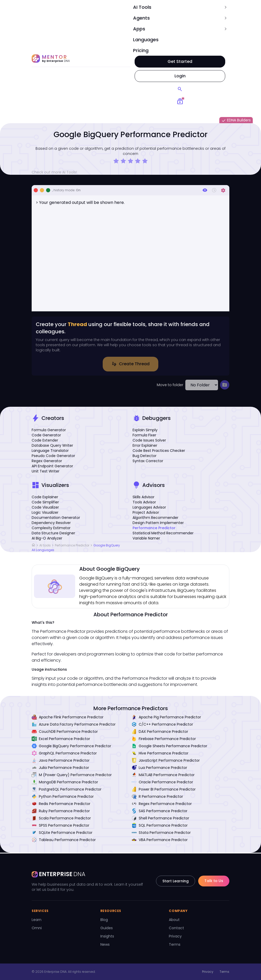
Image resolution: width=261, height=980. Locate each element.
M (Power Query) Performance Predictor (72, 776)
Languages (146, 40)
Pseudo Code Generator (53, 456)
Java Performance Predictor (61, 761)
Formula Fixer (144, 436)
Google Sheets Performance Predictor (169, 747)
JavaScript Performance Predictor (166, 761)
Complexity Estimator (51, 529)
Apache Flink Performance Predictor (68, 718)
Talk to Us (214, 881)
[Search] (180, 89)
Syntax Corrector (148, 462)
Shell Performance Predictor (160, 819)
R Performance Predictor (157, 797)
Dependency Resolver (51, 524)
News (105, 944)
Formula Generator (49, 431)
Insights (107, 936)
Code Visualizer (45, 508)
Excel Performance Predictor (61, 740)
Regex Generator (47, 462)
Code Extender (45, 441)
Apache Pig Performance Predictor (166, 718)
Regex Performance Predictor (162, 804)
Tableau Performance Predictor (64, 841)
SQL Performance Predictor (160, 826)
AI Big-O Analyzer (47, 539)
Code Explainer (45, 498)
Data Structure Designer (53, 534)
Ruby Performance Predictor (61, 812)
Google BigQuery (107, 546)
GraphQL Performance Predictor (64, 754)
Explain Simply (145, 431)
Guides (107, 928)
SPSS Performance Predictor (60, 826)
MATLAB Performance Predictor (163, 776)
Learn (37, 920)
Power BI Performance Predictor (164, 790)
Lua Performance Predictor (159, 768)
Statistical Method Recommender (163, 534)
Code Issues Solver (149, 441)
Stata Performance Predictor (161, 833)
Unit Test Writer (46, 472)
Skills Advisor (143, 498)
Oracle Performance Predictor (162, 783)
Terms (175, 944)
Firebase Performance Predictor (164, 740)
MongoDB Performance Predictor (65, 783)
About (174, 920)
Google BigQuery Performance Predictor (71, 747)
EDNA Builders (236, 120)
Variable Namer (146, 539)
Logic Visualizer (45, 513)
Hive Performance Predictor (160, 754)
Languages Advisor (149, 508)
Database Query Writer (52, 446)
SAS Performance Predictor (159, 812)
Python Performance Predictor (63, 797)
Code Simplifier (45, 503)
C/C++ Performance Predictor (162, 725)
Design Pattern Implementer (158, 524)
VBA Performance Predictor (160, 841)
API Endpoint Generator (52, 467)
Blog (104, 920)
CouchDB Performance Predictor (65, 732)
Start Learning (176, 881)
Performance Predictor (154, 529)
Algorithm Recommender (155, 518)
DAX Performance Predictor (160, 732)
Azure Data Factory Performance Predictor (74, 725)
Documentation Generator (56, 518)
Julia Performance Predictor (60, 768)
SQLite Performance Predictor (62, 833)
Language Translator (50, 451)
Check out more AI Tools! (56, 172)
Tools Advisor (144, 503)
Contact (176, 928)
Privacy (175, 936)
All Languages (43, 551)
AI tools (45, 546)
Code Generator (46, 436)
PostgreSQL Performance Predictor (67, 790)
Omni (37, 928)
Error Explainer (145, 446)
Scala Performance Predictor (61, 819)
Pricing (141, 50)
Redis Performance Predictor (61, 804)
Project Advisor (146, 513)
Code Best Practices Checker (159, 451)
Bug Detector (145, 456)
